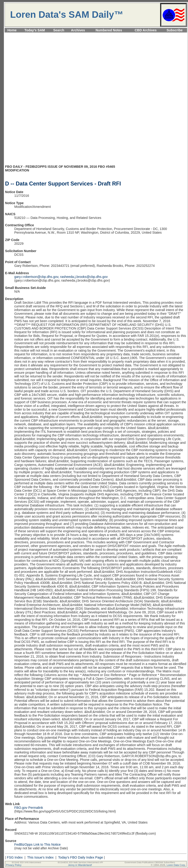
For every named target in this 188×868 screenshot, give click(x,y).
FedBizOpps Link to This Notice (37, 844)
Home (12, 30)
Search (59, 30)
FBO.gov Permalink (29, 808)
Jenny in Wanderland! (80, 865)
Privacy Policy (14, 865)
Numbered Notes (109, 30)
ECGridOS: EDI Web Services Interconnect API (80, 862)
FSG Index (15, 857)
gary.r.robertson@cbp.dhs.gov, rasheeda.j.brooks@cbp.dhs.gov (61, 277)
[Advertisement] (96, 66)
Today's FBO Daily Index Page (81, 857)
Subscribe (175, 30)
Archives (78, 30)
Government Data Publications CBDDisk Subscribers (150, 862)
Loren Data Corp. (176, 865)
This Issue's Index (40, 857)
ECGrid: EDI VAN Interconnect (27, 862)
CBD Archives (145, 30)
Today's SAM (35, 30)
